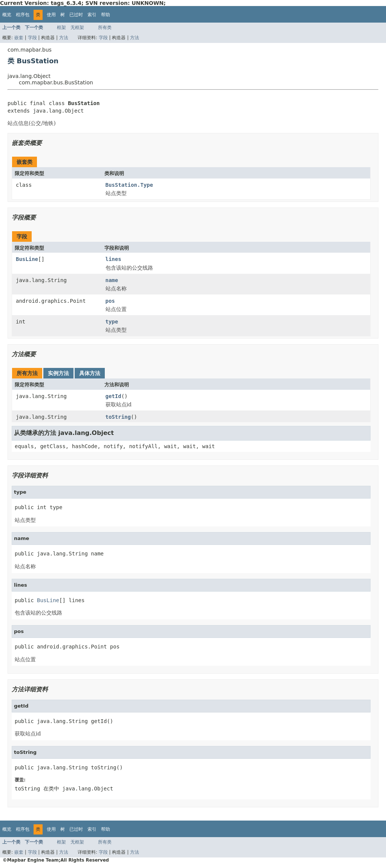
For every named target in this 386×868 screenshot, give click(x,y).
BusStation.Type (129, 185)
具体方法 (90, 373)
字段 (32, 38)
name (112, 280)
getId (113, 396)
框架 (61, 27)
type (112, 322)
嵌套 (19, 38)
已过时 (76, 15)
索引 (92, 15)
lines (113, 259)
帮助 (106, 15)
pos (110, 301)
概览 (7, 15)
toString (118, 417)
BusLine (27, 259)
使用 (51, 15)
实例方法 (58, 373)
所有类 (105, 27)
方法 (64, 38)
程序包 (23, 15)
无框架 (77, 27)
